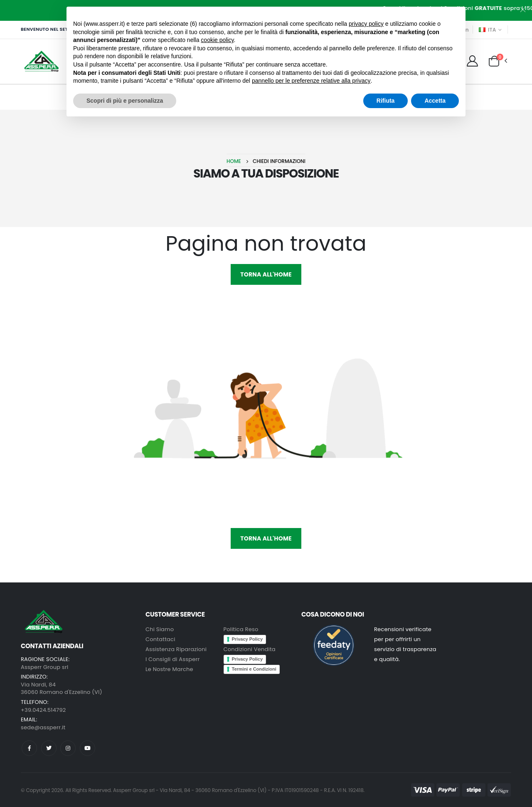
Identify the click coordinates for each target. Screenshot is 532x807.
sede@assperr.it (43, 727)
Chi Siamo (160, 629)
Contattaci (160, 639)
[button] (494, 61)
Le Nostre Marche (169, 669)
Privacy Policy (248, 639)
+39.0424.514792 (43, 710)
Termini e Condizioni (254, 669)
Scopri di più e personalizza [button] (125, 101)
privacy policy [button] (366, 24)
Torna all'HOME (266, 274)
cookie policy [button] (217, 40)
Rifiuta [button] (386, 101)
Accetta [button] (435, 101)
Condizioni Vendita (250, 649)
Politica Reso (241, 629)
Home (234, 161)
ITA (488, 30)
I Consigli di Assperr (173, 659)
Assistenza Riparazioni (176, 649)
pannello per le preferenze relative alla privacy (311, 81)
